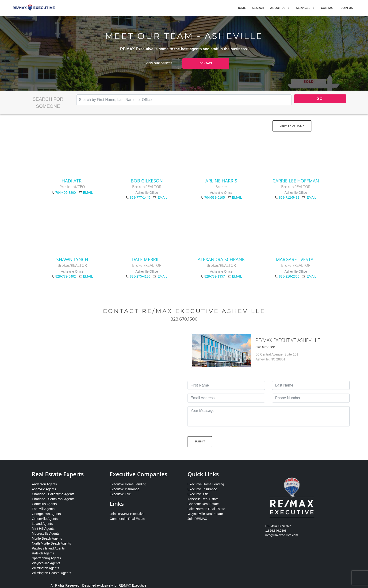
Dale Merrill (147, 259)
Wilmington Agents (46, 568)
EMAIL (88, 193)
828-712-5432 (289, 197)
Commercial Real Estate (127, 519)
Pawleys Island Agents (48, 548)
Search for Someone (48, 103)
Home (241, 8)
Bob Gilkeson (147, 181)
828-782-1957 (215, 276)
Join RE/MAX (197, 519)
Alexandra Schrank (221, 259)
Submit (200, 441)
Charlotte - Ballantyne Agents (53, 494)
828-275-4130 (140, 276)
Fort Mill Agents (43, 509)
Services (303, 8)
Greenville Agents (45, 519)
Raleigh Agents (43, 553)
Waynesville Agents (46, 563)
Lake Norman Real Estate (206, 509)
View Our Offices (159, 63)
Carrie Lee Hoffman (296, 181)
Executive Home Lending (128, 484)
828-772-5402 (66, 276)
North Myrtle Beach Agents (52, 543)
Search (258, 8)
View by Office (291, 126)
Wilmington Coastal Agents (52, 573)
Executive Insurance (124, 489)
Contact (328, 8)
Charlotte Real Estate (203, 504)
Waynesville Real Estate (205, 514)
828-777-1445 (140, 197)
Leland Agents (42, 524)
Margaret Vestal (296, 259)
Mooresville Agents (46, 534)
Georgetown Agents (46, 514)
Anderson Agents (44, 484)
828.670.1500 (184, 319)
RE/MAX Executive (132, 585)
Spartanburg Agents (46, 558)
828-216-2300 (289, 276)
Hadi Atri (72, 181)
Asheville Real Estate (203, 499)
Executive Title (120, 494)
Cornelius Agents (44, 504)
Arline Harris (221, 181)
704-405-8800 (66, 193)
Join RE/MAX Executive (127, 514)
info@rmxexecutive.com (282, 535)
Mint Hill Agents (43, 529)
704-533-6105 (215, 197)
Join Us (347, 8)
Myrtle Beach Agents (47, 538)
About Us (278, 8)
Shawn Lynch (72, 259)
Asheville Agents (44, 489)
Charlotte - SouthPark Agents (53, 499)
